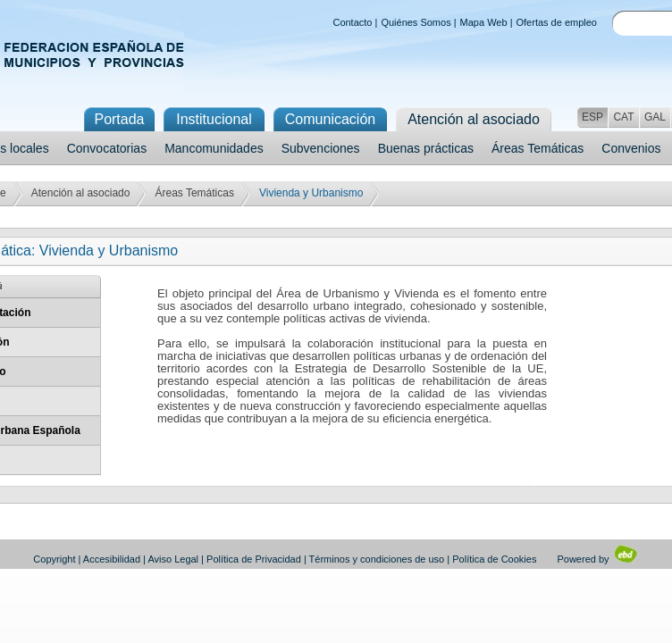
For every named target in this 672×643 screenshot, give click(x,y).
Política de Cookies (494, 559)
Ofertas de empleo (557, 22)
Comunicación (330, 119)
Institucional (214, 119)
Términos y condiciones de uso (377, 559)
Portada (119, 119)
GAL (655, 117)
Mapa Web (484, 22)
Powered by (597, 559)
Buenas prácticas (426, 148)
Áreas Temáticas (538, 148)
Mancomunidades (214, 148)
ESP (592, 117)
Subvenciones (321, 148)
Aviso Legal (173, 559)
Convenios (631, 148)
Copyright (54, 559)
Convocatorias (107, 148)
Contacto (352, 22)
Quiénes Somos (416, 22)
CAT (623, 117)
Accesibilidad (112, 559)
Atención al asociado (81, 193)
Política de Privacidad (254, 559)
